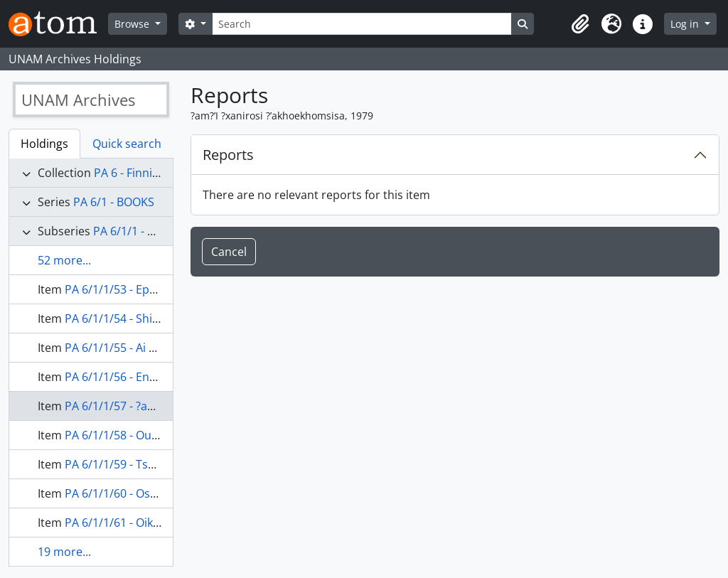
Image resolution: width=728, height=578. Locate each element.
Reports (228, 155)
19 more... (64, 552)
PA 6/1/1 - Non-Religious (157, 231)
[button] (580, 24)
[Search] (362, 24)
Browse (133, 24)
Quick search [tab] (127, 144)
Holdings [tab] (44, 144)
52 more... (64, 260)
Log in (686, 24)
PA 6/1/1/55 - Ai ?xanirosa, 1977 (148, 348)
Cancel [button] (229, 252)
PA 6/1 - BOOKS (114, 202)
